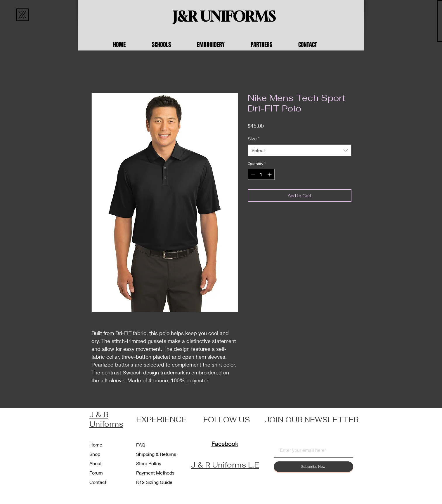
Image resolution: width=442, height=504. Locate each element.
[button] (170, 45)
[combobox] (300, 150)
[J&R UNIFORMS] (224, 17)
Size (254, 138)
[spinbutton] (261, 174)
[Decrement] (252, 174)
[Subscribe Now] (313, 467)
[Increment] (270, 174)
